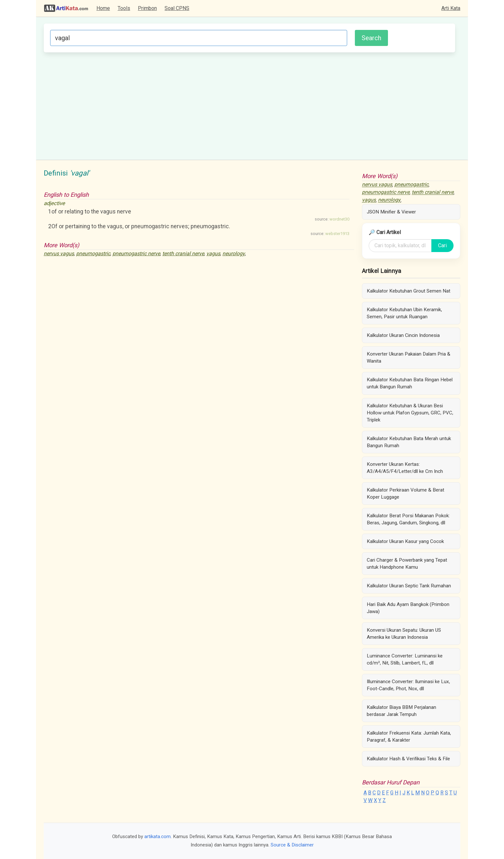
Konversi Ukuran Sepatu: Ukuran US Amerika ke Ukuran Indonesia (404, 634)
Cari (442, 245)
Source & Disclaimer (292, 845)
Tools (124, 8)
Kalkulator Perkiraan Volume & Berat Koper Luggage (405, 493)
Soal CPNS (177, 8)
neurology (234, 253)
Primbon (147, 8)
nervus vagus (59, 253)
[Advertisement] (249, 105)
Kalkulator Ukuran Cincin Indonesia (403, 335)
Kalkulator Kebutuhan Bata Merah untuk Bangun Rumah (409, 442)
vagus (213, 253)
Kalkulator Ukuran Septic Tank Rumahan (409, 586)
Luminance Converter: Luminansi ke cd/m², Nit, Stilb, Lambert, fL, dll (405, 659)
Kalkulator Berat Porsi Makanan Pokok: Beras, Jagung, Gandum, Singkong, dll (408, 519)
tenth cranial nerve (183, 253)
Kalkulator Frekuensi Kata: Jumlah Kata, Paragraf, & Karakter (409, 737)
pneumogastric (93, 253)
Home (103, 8)
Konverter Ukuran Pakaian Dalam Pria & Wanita (409, 357)
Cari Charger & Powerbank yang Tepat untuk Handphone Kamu (407, 564)
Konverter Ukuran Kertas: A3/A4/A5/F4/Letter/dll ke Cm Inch (405, 468)
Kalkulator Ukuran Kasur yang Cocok (405, 541)
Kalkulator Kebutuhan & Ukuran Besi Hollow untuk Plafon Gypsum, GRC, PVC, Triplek (410, 413)
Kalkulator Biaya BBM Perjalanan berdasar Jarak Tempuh (401, 711)
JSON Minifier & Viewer (391, 212)
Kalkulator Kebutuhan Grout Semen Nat (409, 291)
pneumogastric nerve (136, 253)
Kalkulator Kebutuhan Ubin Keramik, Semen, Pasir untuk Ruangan (404, 313)
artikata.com (157, 836)
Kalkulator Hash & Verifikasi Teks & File (408, 759)
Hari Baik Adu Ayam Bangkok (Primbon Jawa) (408, 608)
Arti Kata (451, 8)
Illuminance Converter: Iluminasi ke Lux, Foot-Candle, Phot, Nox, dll (408, 685)
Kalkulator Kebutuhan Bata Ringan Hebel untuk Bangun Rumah (410, 383)
